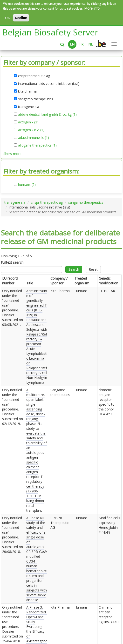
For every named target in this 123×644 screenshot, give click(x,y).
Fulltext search (12, 262)
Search (74, 269)
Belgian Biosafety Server (50, 32)
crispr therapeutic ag (47, 202)
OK (7, 18)
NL (91, 44)
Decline (21, 18)
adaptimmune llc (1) (34, 138)
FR (81, 44)
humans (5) (27, 185)
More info (92, 8)
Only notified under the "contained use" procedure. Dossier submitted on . (13, 308)
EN (72, 44)
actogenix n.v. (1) (31, 130)
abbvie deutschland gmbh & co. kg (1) (47, 114)
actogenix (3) (28, 122)
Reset (93, 269)
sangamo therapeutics (86, 202)
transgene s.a (15, 202)
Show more (12, 154)
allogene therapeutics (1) (37, 145)
